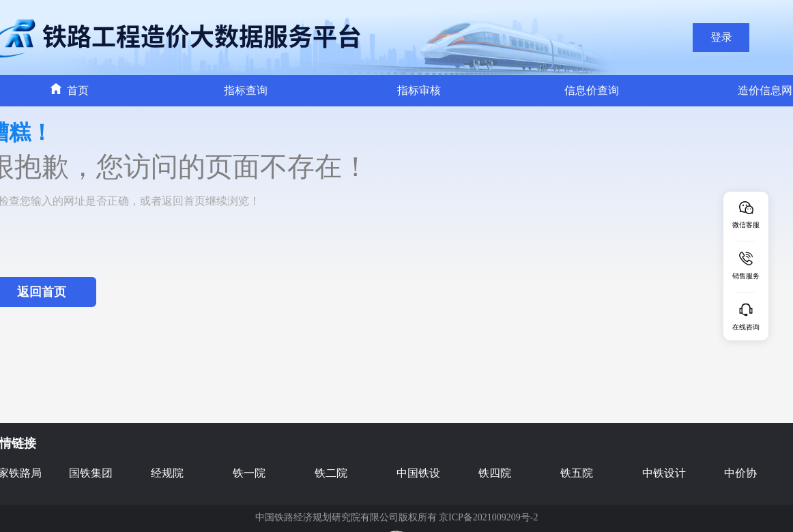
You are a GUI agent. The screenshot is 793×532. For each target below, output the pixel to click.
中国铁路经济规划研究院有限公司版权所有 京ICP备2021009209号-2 (397, 517)
